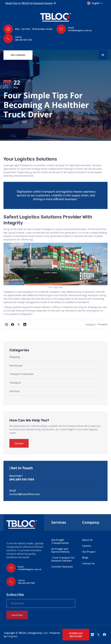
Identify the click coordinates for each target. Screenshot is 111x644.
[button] (96, 3)
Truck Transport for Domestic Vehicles (63, 559)
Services (14, 400)
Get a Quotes (18, 55)
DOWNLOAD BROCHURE (76, 635)
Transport (102, 324)
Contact (19, 452)
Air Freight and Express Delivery (61, 550)
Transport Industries (22, 382)
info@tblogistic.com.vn (80, 30)
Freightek (15, 636)
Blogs (85, 558)
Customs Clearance (62, 567)
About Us (87, 540)
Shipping (15, 365)
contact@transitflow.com (25, 502)
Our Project (89, 552)
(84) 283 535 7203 (23, 40)
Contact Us (88, 563)
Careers (87, 546)
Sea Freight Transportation (60, 541)
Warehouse (16, 374)
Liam (44, 633)
